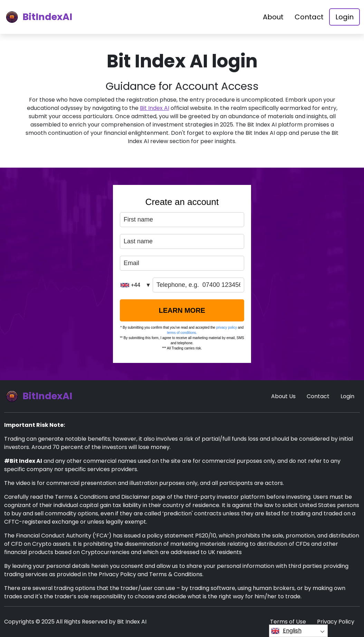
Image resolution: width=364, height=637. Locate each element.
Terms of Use (288, 622)
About (273, 17)
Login (344, 17)
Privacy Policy (336, 622)
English (286, 631)
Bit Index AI (155, 108)
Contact (309, 17)
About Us (283, 396)
